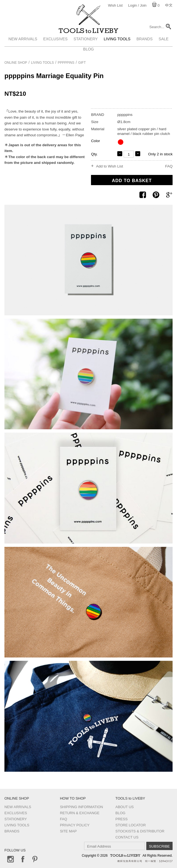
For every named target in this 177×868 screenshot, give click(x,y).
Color (95, 141)
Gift (82, 63)
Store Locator (131, 825)
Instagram (11, 859)
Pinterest (35, 859)
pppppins (66, 63)
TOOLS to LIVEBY (88, 35)
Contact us (127, 837)
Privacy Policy (75, 825)
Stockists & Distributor (140, 831)
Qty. (94, 154)
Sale (164, 48)
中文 (169, 5)
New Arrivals (23, 48)
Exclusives (55, 48)
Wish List (115, 5)
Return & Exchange (80, 813)
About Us (124, 807)
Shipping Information (82, 807)
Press (121, 819)
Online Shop (16, 63)
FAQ (169, 166)
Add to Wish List (110, 166)
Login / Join (137, 5)
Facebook (23, 859)
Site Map (68, 831)
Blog (120, 813)
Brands (144, 48)
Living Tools (117, 48)
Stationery (86, 48)
